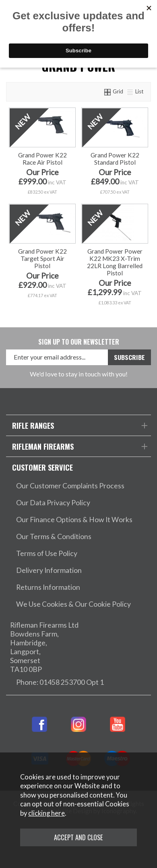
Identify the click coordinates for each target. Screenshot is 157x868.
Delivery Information (49, 570)
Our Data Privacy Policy (53, 503)
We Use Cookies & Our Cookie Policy (73, 604)
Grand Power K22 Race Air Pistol (42, 159)
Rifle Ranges (33, 425)
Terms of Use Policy (47, 553)
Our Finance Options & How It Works (74, 520)
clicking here (46, 813)
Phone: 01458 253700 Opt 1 (60, 682)
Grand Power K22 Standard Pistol (115, 159)
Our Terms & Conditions (54, 536)
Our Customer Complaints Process (70, 486)
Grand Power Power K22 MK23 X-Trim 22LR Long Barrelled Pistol (115, 262)
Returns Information (48, 587)
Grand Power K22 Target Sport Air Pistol (42, 258)
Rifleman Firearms (43, 446)
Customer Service (42, 467)
